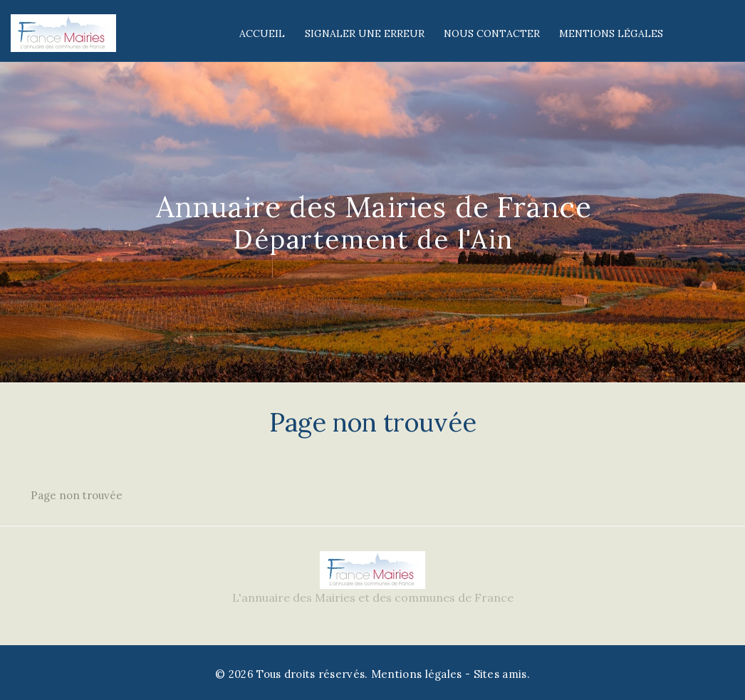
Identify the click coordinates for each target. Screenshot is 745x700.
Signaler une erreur (365, 33)
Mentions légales (611, 33)
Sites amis (500, 674)
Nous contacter (492, 33)
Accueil (262, 33)
